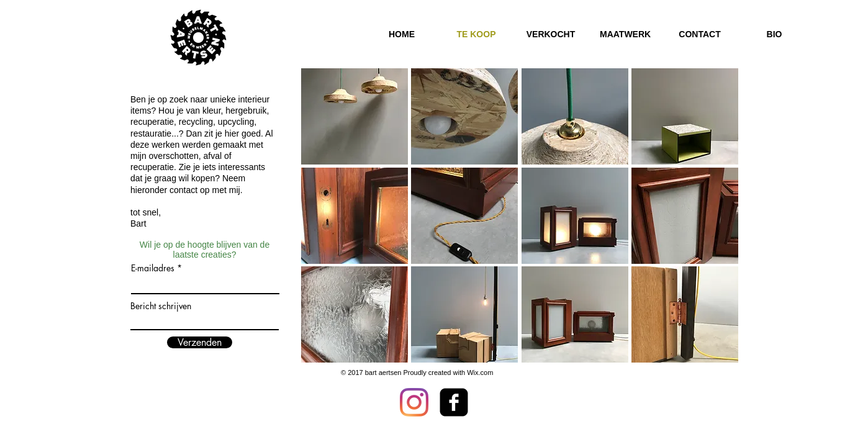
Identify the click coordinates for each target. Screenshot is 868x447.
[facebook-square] (454, 402)
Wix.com (480, 372)
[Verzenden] (200, 342)
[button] (355, 116)
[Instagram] (414, 402)
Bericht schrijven (161, 306)
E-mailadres (153, 268)
